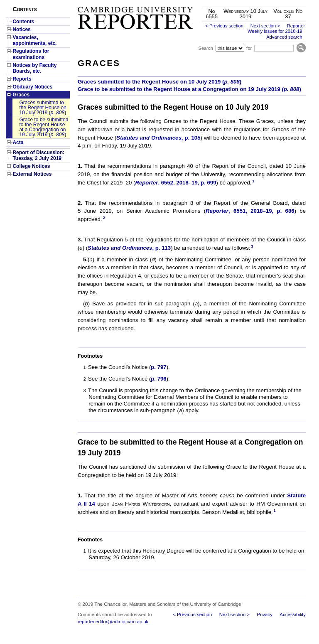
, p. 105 (158, 138)
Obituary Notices (32, 87)
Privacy (265, 615)
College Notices (31, 166)
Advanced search (284, 37)
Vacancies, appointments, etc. (34, 40)
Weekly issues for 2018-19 (275, 31)
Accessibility (293, 615)
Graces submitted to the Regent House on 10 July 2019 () (43, 108)
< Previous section (224, 26)
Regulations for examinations (31, 54)
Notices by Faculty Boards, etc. (34, 68)
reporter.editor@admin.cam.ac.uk (113, 622)
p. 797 (158, 367)
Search (205, 48)
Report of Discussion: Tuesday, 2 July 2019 (38, 155)
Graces (21, 95)
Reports (22, 79)
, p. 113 (129, 248)
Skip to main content (284, 2)
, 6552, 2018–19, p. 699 (175, 183)
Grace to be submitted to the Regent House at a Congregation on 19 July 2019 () (44, 127)
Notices (21, 29)
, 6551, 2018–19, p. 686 (250, 211)
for (249, 48)
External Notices (32, 174)
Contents (23, 22)
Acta (18, 143)
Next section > (265, 26)
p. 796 (158, 379)
